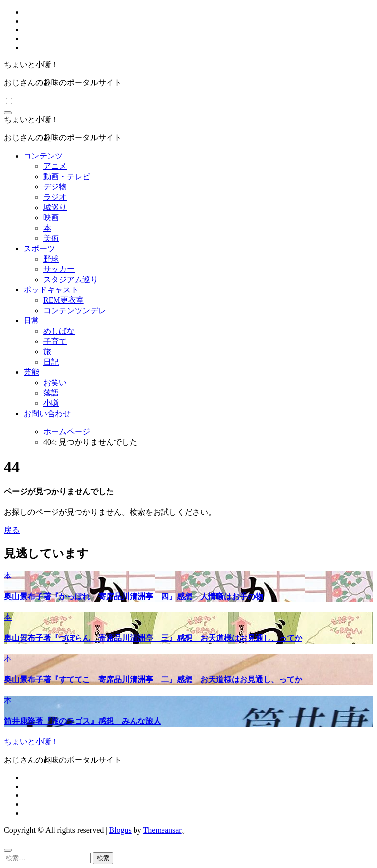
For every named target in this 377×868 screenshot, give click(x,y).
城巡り (55, 207)
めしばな (59, 331)
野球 (51, 259)
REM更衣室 (64, 300)
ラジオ (55, 197)
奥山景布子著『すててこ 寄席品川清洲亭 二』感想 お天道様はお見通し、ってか (153, 679)
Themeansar (162, 830)
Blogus (120, 830)
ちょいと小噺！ (31, 65)
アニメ (55, 166)
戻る (12, 530)
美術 (51, 238)
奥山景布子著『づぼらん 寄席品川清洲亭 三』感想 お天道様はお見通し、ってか (153, 638)
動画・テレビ (67, 176)
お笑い (55, 382)
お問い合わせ (47, 413)
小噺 (51, 403)
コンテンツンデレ (75, 310)
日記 (51, 362)
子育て (55, 341)
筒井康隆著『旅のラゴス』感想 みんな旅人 (82, 721)
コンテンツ (43, 156)
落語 (51, 393)
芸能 (31, 372)
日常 (31, 321)
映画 (51, 218)
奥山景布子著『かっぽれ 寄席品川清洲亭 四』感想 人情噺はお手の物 (134, 596)
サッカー (59, 269)
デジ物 (55, 187)
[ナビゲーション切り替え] (8, 113)
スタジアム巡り (71, 279)
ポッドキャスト (51, 290)
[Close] (8, 850)
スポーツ (39, 249)
